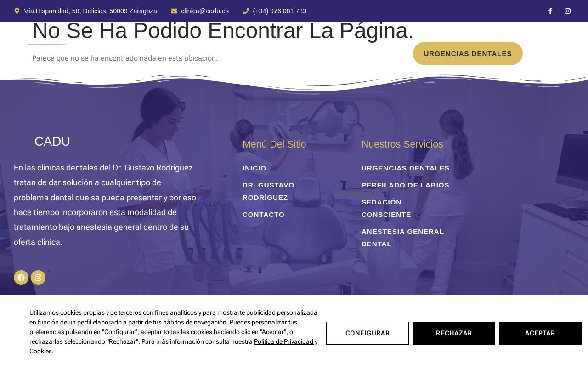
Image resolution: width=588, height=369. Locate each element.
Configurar (368, 332)
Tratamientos (133, 54)
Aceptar (540, 332)
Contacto (321, 54)
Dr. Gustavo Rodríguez (234, 54)
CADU (52, 141)
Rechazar (454, 332)
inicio (70, 54)
